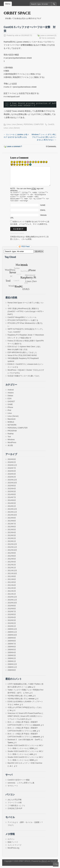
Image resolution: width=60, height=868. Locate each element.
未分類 (10, 448)
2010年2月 (12, 625)
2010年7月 (12, 614)
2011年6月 (12, 582)
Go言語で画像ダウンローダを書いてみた (24, 378)
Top (56, 864)
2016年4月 (12, 473)
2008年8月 (12, 672)
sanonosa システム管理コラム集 (21, 785)
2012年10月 (12, 552)
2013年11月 (12, 514)
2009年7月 (12, 646)
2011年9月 (12, 579)
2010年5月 (12, 617)
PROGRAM (12, 433)
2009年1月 (12, 664)
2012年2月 (12, 567)
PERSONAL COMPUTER (34, 124)
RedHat (11, 436)
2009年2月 (12, 661)
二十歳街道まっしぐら (16, 808)
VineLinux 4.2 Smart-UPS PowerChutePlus (24, 715)
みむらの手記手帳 (15, 802)
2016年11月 (12, 467)
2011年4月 (12, 587)
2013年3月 (12, 538)
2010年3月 (12, 623)
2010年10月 (12, 605)
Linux (9, 124)
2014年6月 (12, 503)
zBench (44, 863)
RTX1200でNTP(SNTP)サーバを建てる (23, 322)
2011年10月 (12, 576)
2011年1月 (12, 596)
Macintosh (12, 421)
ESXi (10, 401)
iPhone (10, 410)
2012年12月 (12, 546)
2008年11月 (12, 669)
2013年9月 (12, 520)
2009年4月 (12, 655)
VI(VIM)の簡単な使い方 (17, 698)
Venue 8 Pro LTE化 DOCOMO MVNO (22, 358)
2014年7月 (12, 500)
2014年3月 (12, 505)
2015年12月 (12, 482)
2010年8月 (12, 611)
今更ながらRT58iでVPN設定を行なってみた (25, 710)
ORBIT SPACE (17, 13)
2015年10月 (12, 485)
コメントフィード (15, 847)
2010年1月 (12, 628)
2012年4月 (12, 564)
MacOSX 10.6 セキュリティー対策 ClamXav (25, 765)
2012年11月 (12, 549)
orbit (17, 35)
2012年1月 (12, 570)
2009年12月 (12, 631)
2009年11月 (12, 634)
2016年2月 (12, 479)
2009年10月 (12, 637)
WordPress (12, 445)
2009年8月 (12, 643)
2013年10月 (12, 517)
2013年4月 (12, 535)
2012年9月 (12, 555)
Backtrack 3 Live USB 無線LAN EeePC (24, 742)
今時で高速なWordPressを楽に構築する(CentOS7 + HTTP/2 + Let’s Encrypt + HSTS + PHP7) (26, 314)
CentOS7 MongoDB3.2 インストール (22, 320)
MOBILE (11, 424)
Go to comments (48, 38)
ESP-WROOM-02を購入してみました (22, 355)
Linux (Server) (17, 124)
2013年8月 (12, 523)
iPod (9, 412)
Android (11, 392)
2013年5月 (12, 532)
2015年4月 (12, 491)
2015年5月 (12, 488)
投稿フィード (13, 844)
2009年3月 (12, 658)
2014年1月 (12, 508)
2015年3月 (12, 494)
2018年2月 (12, 464)
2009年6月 (12, 649)
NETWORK (12, 427)
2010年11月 (12, 602)
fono (27, 695)
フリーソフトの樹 (15, 805)
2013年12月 (12, 511)
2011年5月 (12, 584)
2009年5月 (12, 652)
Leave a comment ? (14, 146)
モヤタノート (13, 788)
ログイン (11, 841)
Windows (11, 442)
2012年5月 (12, 561)
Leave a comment (47, 35)
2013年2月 (12, 541)
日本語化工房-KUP (15, 811)
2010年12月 (12, 599)
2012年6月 (12, 558)
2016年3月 (12, 476)
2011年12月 (12, 573)
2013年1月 (12, 543)
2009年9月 (12, 640)
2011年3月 (12, 590)
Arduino (11, 395)
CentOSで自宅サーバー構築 (19, 782)
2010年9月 (12, 608)
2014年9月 (12, 497)
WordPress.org (13, 850)
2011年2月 (12, 593)
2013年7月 (12, 526)
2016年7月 (12, 470)
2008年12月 (12, 666)
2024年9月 (12, 462)
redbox (17, 707)
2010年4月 (12, 620)
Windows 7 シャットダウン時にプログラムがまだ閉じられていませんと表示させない (44, 137)
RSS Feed (25, 249)
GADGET (11, 404)
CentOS (51, 124)
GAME (10, 407)
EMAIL (43, 212)
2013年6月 (12, 529)
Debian (10, 398)
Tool (9, 439)
